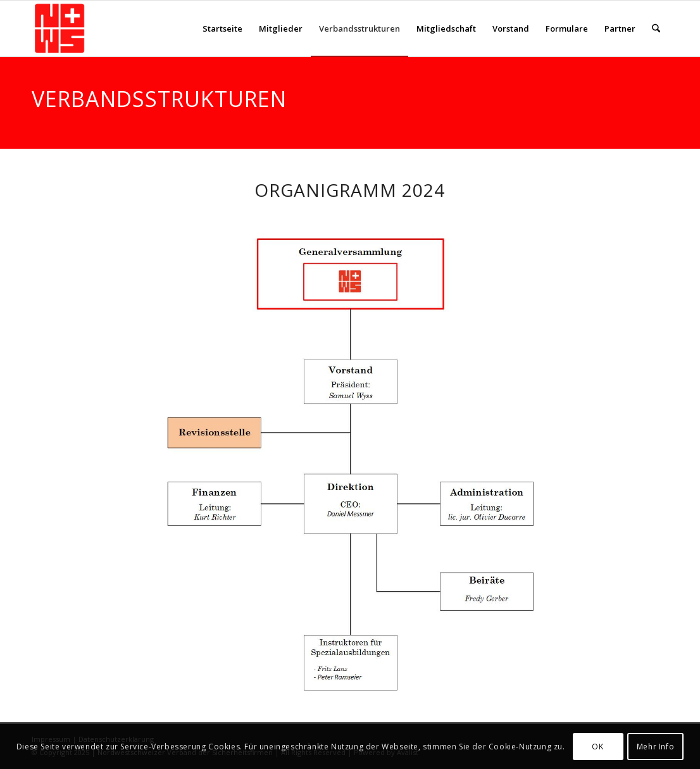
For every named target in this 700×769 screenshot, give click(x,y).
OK (597, 747)
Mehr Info (655, 747)
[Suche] (656, 28)
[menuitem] (222, 28)
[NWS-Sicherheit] (59, 28)
